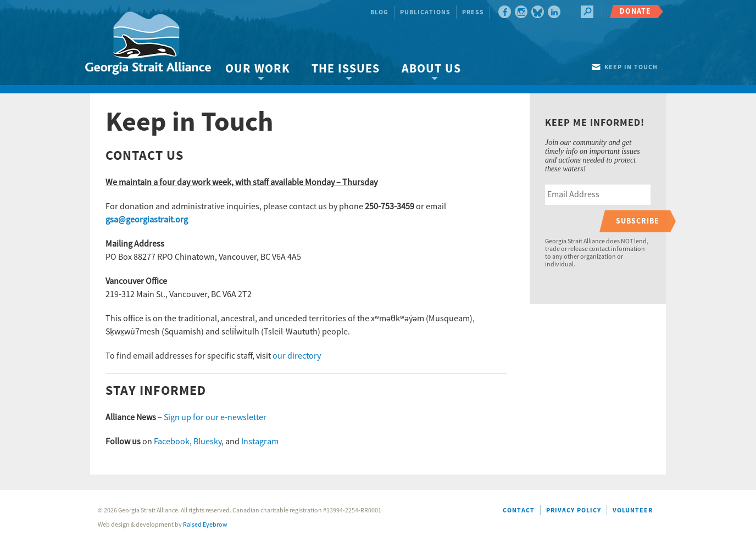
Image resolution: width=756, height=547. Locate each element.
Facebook (172, 442)
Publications (425, 12)
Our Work (257, 69)
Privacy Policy (574, 510)
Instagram (260, 442)
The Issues (346, 69)
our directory (297, 356)
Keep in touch (631, 67)
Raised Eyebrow (205, 525)
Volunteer (633, 510)
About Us (431, 69)
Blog (379, 12)
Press (473, 12)
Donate (635, 11)
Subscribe (638, 221)
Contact (519, 510)
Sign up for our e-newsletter (215, 417)
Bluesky (207, 442)
